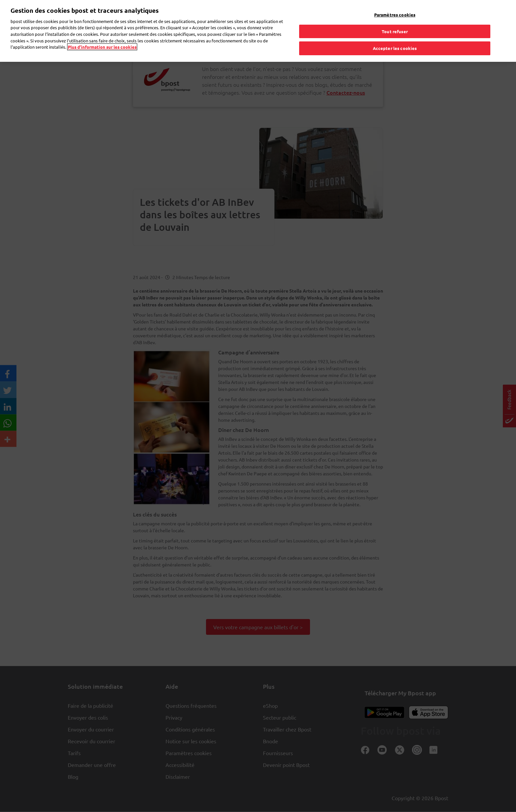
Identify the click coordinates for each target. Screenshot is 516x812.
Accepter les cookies (395, 34)
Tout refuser (395, 17)
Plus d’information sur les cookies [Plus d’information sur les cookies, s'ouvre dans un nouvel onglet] (102, 33)
